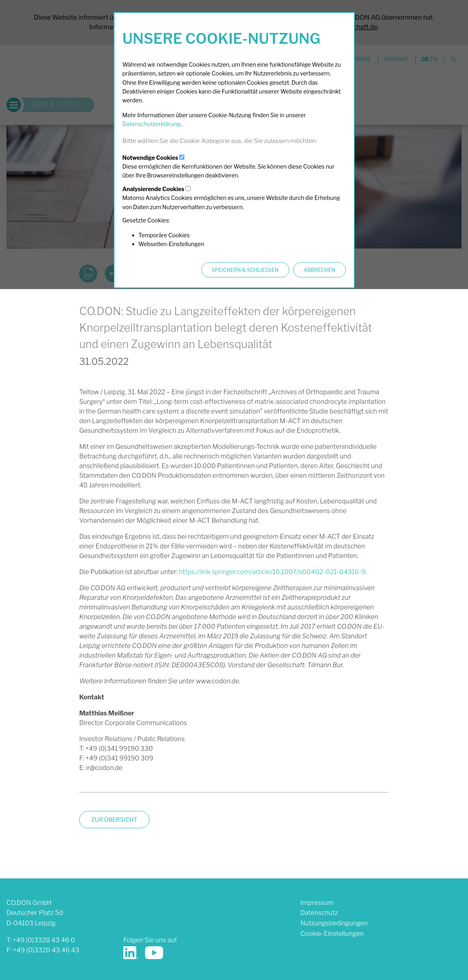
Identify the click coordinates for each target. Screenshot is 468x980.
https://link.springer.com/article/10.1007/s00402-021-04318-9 (272, 572)
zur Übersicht (114, 820)
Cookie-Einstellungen (332, 934)
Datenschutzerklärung (152, 124)
